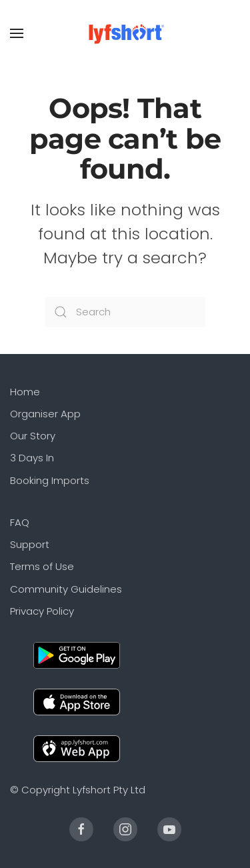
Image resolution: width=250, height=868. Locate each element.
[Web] (77, 748)
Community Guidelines (66, 589)
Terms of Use (42, 566)
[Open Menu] (17, 33)
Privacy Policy (42, 611)
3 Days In (32, 458)
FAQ (20, 522)
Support (30, 544)
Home (25, 392)
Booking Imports (50, 480)
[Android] (77, 654)
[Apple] (77, 701)
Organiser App (45, 414)
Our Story (33, 436)
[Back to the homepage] (125, 33)
